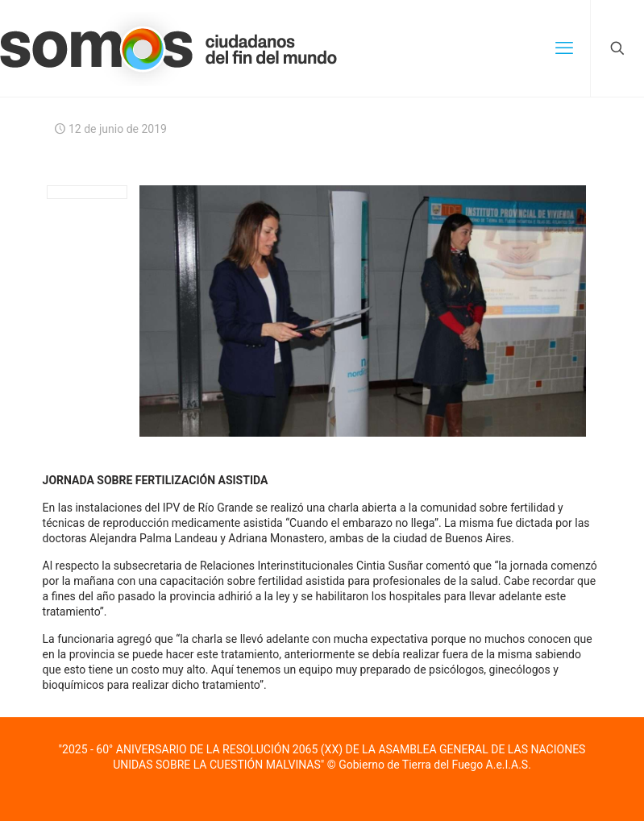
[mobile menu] (564, 48)
